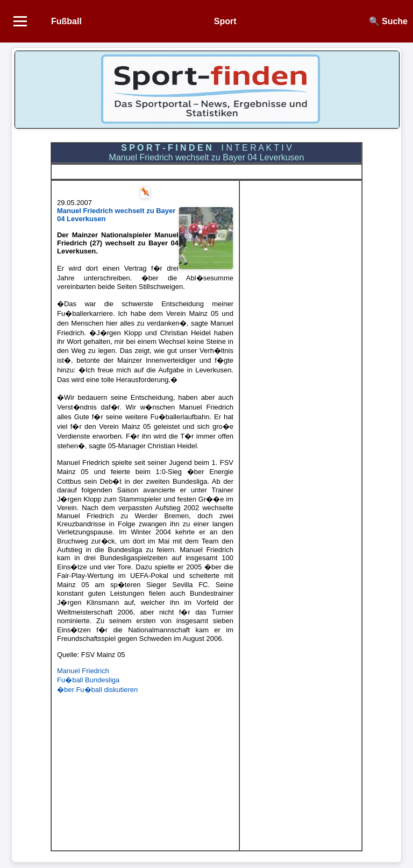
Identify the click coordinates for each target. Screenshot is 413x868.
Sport (225, 21)
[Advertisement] (145, 770)
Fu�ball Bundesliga (88, 680)
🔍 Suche (388, 21)
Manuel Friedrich (83, 671)
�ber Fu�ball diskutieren (97, 690)
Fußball (66, 21)
